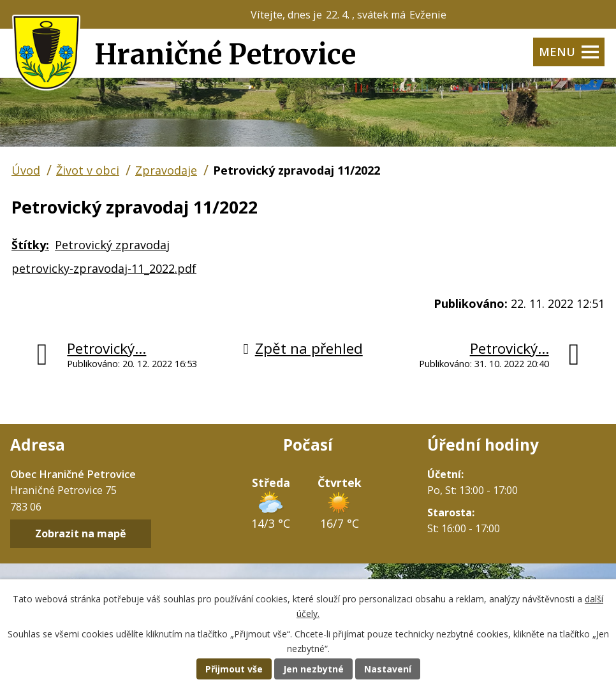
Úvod (26, 170)
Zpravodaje (166, 170)
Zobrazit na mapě (81, 534)
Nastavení (388, 669)
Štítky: (30, 245)
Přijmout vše (234, 669)
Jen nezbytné (313, 669)
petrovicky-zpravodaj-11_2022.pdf (104, 268)
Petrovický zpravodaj (112, 245)
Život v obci (88, 170)
